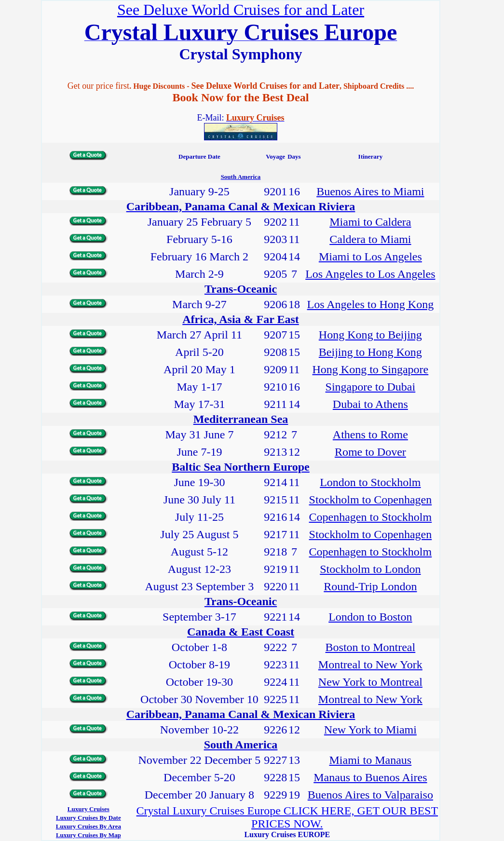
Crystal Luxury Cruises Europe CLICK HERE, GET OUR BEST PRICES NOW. (287, 817)
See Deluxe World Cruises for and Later (241, 10)
